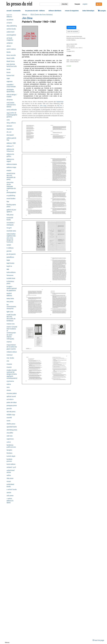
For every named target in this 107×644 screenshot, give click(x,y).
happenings (60, 102)
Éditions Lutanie (12, 164)
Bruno (9, 72)
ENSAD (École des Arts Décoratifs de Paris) (11, 177)
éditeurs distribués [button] (55, 11)
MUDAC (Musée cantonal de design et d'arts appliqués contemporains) (12, 374)
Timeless (9, 453)
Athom (9, 46)
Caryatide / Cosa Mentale (11, 86)
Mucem (9, 367)
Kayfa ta (9, 266)
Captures (10, 82)
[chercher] (50, 4)
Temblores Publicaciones (11, 446)
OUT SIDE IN (10, 399)
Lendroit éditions (9, 294)
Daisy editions (11, 123)
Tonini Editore (11, 464)
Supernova (10, 439)
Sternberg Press (12, 430)
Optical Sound (11, 396)
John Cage (43, 106)
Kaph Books (10, 263)
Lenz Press (10, 302)
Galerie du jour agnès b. (11, 211)
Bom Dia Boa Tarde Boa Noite (12, 65)
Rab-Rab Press (11, 412)
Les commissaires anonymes (11, 307)
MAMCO (9, 342)
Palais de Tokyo (12, 402)
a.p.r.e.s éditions (9, 16)
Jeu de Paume (11, 254)
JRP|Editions (10, 257)
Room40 (9, 418)
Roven (8, 421)
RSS (99, 4)
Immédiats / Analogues (11, 224)
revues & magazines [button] (72, 11)
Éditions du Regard (10, 160)
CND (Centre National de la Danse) (11, 105)
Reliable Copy (11, 415)
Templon (9, 450)
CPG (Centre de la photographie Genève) (12, 115)
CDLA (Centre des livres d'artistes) (41, 15)
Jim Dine (27, 18)
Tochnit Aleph (11, 456)
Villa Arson (10, 478)
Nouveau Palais (12, 393)
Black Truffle (11, 58)
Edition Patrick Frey (11, 139)
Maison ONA (11, 324)
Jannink (9, 251)
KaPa (8, 260)
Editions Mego (11, 167)
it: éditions (10, 248)
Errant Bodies (11, 199)
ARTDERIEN (10, 43)
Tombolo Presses (9, 460)
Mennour (10, 355)
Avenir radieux (11, 49)
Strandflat (10, 433)
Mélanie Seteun (12, 352)
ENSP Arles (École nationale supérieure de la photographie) (11, 187)
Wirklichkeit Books (10, 485)
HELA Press (10, 215)
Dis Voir (9, 132)
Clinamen (10, 100)
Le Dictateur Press (10, 282)
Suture (9, 442)
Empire (9, 170)
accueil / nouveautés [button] (14, 11)
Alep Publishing (12, 26)
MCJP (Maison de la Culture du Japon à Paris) (12, 347)
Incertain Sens (11, 231)
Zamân (9, 493)
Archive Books (11, 29)
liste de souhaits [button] (73, 31)
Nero (8, 387)
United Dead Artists (11, 471)
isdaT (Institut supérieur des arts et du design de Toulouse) (11, 238)
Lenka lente (10, 299)
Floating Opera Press (11, 206)
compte (102, 11)
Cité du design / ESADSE (12, 96)
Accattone (10, 20)
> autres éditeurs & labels (10, 501)
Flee (8, 202)
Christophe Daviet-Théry (11, 91)
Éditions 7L (10, 146)
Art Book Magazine (10, 39)
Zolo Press (10, 496)
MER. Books (10, 358)
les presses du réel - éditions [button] (35, 11)
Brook (9, 69)
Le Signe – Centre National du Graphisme (12, 289)
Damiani (9, 126)
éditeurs (25, 15)
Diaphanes (10, 129)
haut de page (98, 640)
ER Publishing (11, 196)
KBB (8, 269)
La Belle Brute (11, 278)
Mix (8, 361)
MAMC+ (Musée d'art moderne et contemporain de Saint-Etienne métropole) (12, 333)
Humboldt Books (10, 219)
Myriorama (10, 381)
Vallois (9, 475)
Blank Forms (11, 61)
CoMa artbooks (12, 110)
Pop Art (59, 106)
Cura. (8, 120)
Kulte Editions (11, 272)
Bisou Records (11, 55)
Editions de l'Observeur (10, 150)
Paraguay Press (12, 405)
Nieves (9, 390)
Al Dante (9, 23)
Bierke (9, 52)
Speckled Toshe (12, 427)
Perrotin (9, 409)
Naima (9, 384)
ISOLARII (9, 245)
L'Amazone (10, 275)
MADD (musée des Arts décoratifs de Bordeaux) (11, 318)
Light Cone (10, 312)
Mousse (9, 364)
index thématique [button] (88, 11)
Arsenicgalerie (11, 35)
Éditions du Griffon (10, 155)
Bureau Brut (10, 75)
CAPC (8, 78)
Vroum (9, 481)
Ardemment (10, 32)
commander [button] (71, 27)
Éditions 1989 (11, 143)
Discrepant (10, 135)
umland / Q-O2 (11, 467)
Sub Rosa (9, 436)
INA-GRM (9, 228)
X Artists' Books (12, 490)
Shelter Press (11, 424)
